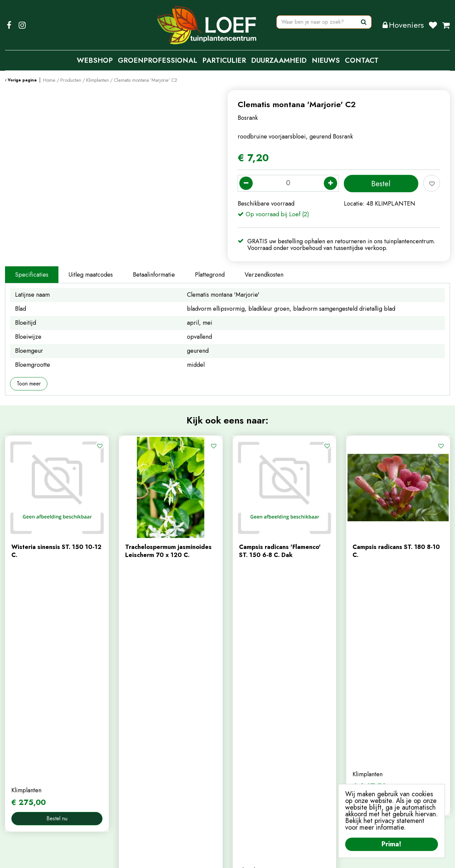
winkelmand (248, 765)
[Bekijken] (446, 25)
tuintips (129, 788)
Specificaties (32, 275)
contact (129, 765)
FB (9, 25)
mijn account (249, 743)
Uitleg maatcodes (91, 275)
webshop (131, 754)
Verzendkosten (264, 275)
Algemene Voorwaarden (282, 858)
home (126, 743)
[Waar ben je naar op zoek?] (324, 25)
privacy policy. (365, 774)
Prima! (392, 844)
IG (22, 25)
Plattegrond (210, 275)
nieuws (128, 776)
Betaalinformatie (154, 275)
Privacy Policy (231, 858)
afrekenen (246, 776)
